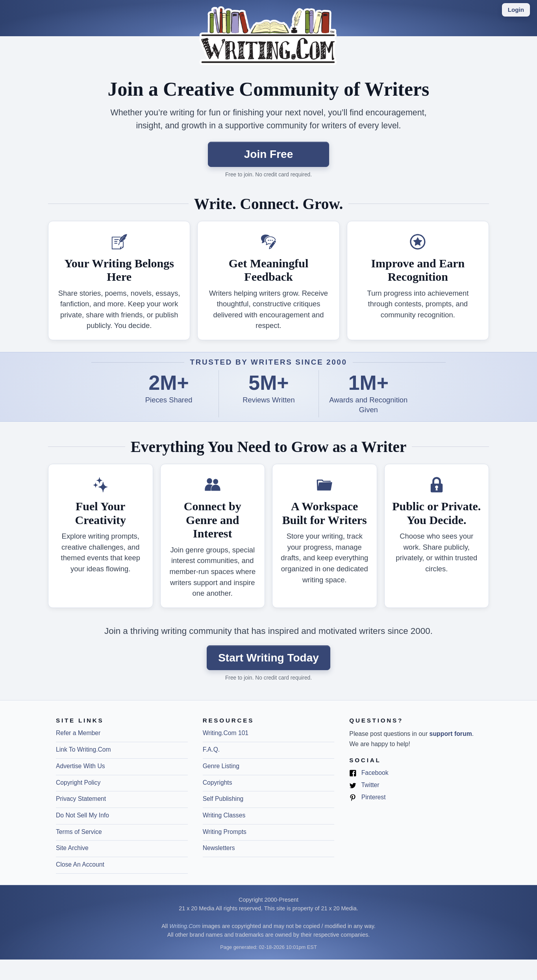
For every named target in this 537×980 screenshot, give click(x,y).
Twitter (364, 785)
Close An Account (80, 864)
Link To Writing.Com (83, 749)
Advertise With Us (81, 766)
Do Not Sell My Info (82, 815)
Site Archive (72, 848)
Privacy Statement (81, 799)
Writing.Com (185, 926)
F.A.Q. (211, 749)
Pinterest (367, 798)
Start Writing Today (268, 658)
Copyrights (218, 783)
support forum (451, 734)
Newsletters (219, 848)
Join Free (268, 154)
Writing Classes (224, 815)
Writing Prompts (225, 832)
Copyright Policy (78, 783)
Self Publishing (223, 799)
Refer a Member (78, 733)
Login (516, 10)
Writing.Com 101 (226, 733)
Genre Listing (221, 766)
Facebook (369, 773)
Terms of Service (79, 832)
